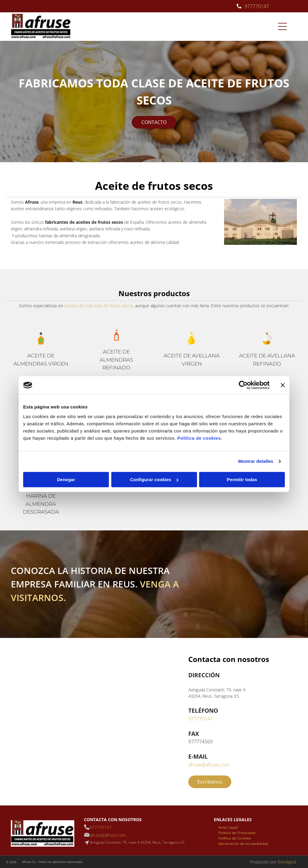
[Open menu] (282, 26)
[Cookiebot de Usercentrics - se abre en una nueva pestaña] (243, 385)
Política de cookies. (200, 438)
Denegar (66, 480)
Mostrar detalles (256, 461)
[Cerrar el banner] (283, 385)
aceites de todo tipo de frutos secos (99, 306)
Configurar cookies (154, 480)
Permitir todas (242, 480)
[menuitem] (228, 827)
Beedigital (287, 862)
